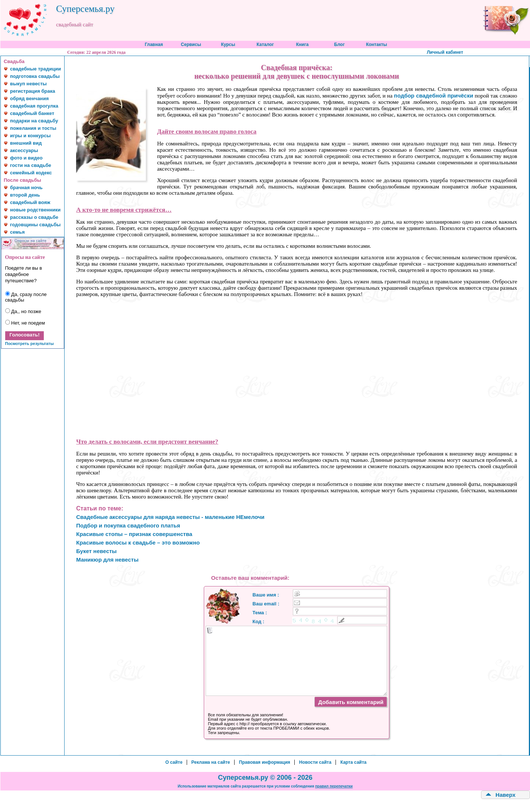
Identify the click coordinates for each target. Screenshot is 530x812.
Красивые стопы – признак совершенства (134, 534)
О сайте (174, 762)
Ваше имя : (266, 595)
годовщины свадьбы (35, 225)
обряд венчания (29, 98)
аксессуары (24, 150)
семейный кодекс (31, 173)
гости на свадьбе (31, 165)
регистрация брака (32, 91)
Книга (302, 45)
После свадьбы (22, 180)
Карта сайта (354, 762)
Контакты (377, 45)
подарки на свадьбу (34, 121)
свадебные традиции (35, 69)
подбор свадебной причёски (434, 96)
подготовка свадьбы (35, 76)
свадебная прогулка (34, 106)
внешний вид (26, 143)
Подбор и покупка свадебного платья (128, 525)
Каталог (265, 45)
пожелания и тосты (33, 128)
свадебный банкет (32, 113)
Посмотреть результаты (30, 343)
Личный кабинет (445, 52)
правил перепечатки (334, 786)
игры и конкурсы (30, 136)
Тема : (260, 613)
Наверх (506, 795)
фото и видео (26, 158)
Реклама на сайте (211, 762)
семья (17, 232)
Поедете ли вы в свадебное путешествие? (24, 274)
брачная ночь (26, 188)
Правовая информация (265, 762)
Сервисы (191, 45)
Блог (339, 45)
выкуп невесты (28, 84)
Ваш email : (266, 604)
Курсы (228, 45)
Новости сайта (315, 762)
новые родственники (35, 210)
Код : (258, 622)
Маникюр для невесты (107, 560)
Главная (154, 45)
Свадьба (14, 61)
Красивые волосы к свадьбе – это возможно (138, 543)
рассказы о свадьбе (34, 217)
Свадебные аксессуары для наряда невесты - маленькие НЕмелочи (170, 517)
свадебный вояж (30, 202)
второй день (25, 195)
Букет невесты (96, 551)
